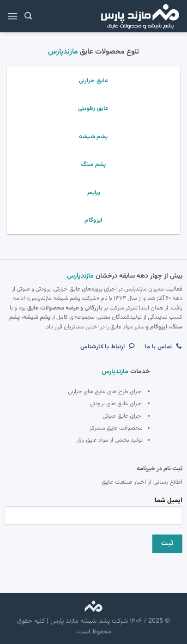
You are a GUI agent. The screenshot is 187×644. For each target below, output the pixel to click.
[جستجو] (28, 16)
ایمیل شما (93, 513)
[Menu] (12, 16)
